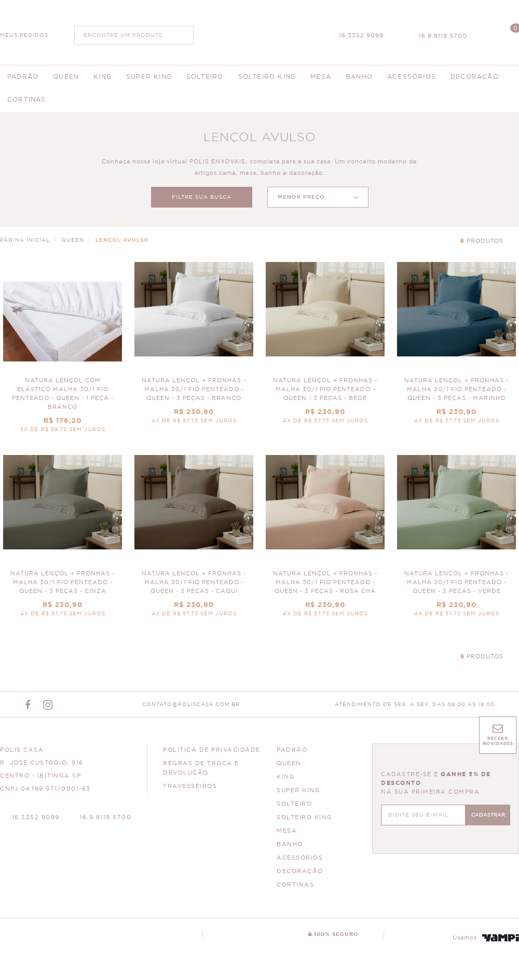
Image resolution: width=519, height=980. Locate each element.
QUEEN (289, 763)
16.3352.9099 (361, 36)
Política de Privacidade (212, 750)
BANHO (290, 844)
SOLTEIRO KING (305, 817)
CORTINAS (295, 885)
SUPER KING (298, 790)
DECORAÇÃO (300, 871)
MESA (287, 831)
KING (286, 777)
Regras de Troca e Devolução (201, 768)
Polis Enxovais (260, 31)
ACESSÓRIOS (300, 858)
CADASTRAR (488, 815)
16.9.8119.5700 (443, 36)
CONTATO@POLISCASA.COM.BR (191, 705)
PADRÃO (292, 750)
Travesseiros (190, 786)
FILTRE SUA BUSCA (202, 197)
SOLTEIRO (294, 804)
